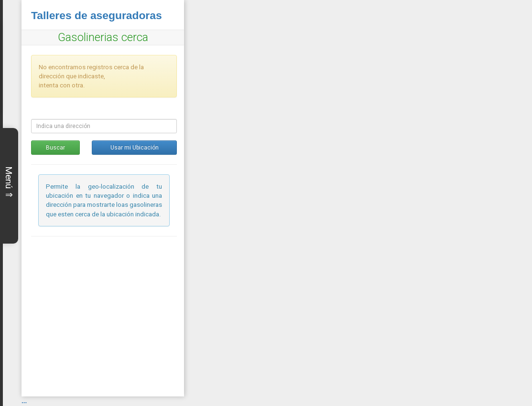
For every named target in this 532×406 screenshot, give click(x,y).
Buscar (55, 148)
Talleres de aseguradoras (97, 15)
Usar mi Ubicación (135, 148)
